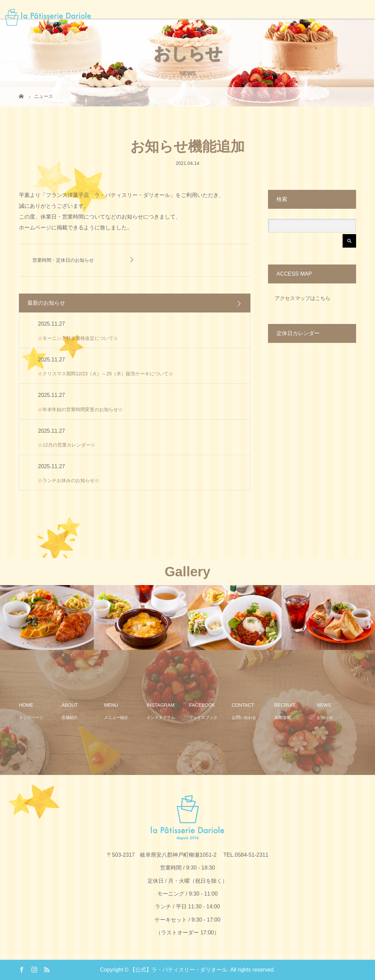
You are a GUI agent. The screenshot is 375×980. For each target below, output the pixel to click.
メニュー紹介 (116, 718)
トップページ (31, 718)
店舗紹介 (70, 718)
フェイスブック (203, 718)
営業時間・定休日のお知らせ (63, 260)
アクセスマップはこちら (303, 298)
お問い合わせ (244, 718)
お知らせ (325, 718)
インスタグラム (161, 718)
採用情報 (283, 718)
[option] (47, 618)
